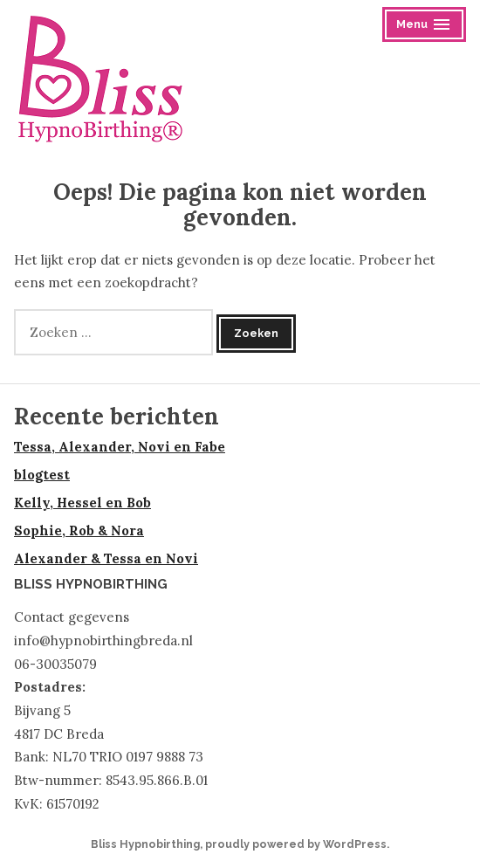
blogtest (42, 475)
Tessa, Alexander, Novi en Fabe (120, 447)
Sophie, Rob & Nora (79, 530)
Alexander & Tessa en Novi (106, 558)
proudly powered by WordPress (296, 844)
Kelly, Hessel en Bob (82, 503)
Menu (425, 27)
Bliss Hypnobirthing (145, 844)
